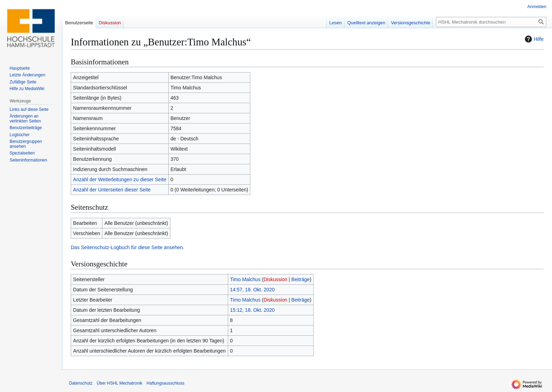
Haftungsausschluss (165, 383)
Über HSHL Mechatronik (120, 383)
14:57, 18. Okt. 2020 (252, 290)
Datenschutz (81, 383)
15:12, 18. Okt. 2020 (252, 310)
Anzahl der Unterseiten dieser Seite (112, 190)
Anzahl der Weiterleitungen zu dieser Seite (120, 179)
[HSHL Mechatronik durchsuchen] (491, 22)
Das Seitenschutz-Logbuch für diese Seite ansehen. (127, 247)
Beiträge (301, 279)
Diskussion (275, 279)
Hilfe (533, 39)
